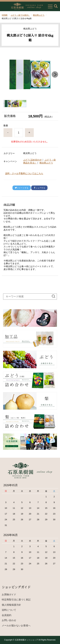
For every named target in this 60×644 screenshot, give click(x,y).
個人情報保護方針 (11, 605)
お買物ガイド (9, 594)
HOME (5, 15)
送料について (9, 610)
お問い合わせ (9, 620)
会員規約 (7, 615)
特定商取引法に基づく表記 (16, 600)
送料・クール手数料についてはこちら (24, 173)
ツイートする (22, 188)
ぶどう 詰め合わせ (32, 160)
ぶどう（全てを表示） (20, 15)
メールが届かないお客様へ (16, 625)
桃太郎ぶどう (39, 15)
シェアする (39, 188)
